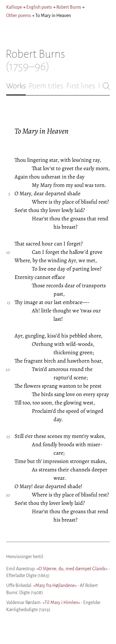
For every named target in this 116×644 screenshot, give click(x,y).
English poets (39, 7)
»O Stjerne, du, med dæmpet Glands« (72, 569)
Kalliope (14, 7)
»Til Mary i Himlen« (61, 602)
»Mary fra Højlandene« (55, 585)
